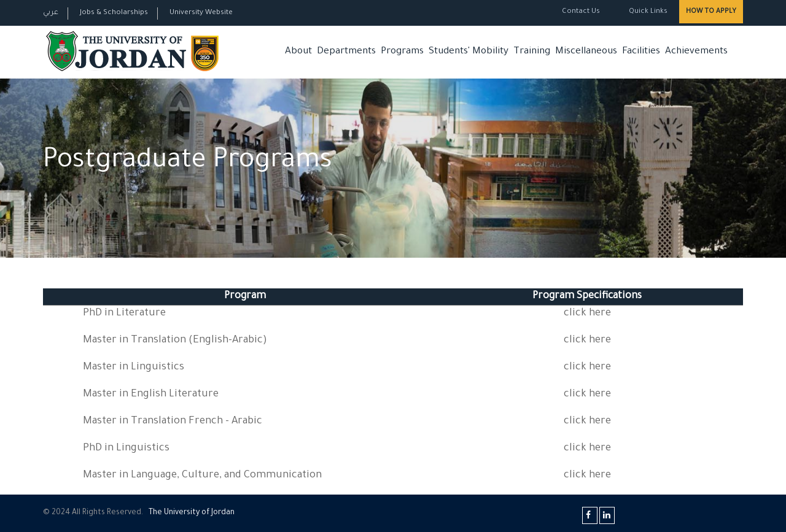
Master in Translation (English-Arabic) (175, 341)
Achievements (696, 52)
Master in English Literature (151, 395)
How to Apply (711, 12)
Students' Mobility (469, 52)
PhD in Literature (124, 314)
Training (532, 52)
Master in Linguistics (134, 368)
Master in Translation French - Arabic (173, 422)
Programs (402, 52)
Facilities (641, 52)
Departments (346, 52)
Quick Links (647, 12)
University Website (201, 13)
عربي (51, 13)
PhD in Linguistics (126, 449)
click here (587, 314)
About (298, 52)
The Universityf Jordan (192, 513)
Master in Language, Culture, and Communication (202, 476)
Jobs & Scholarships (114, 13)
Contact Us (581, 12)
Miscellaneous (586, 52)
